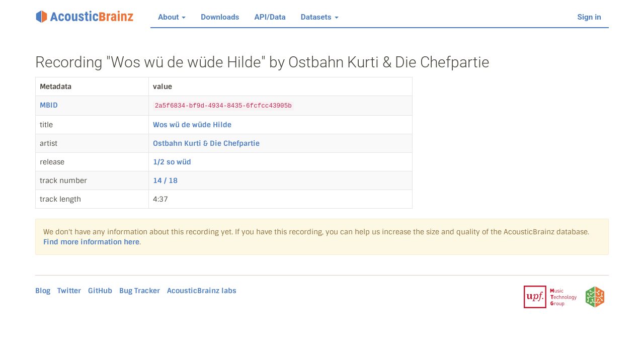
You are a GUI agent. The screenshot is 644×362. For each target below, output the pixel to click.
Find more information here (91, 242)
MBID (49, 105)
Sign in (590, 17)
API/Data (270, 17)
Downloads (220, 17)
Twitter (69, 291)
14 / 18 (165, 180)
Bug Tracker (140, 291)
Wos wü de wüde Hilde (192, 125)
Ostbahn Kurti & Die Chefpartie (206, 143)
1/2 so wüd (172, 162)
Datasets (320, 17)
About (172, 17)
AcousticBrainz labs (202, 291)
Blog (43, 291)
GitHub (100, 291)
